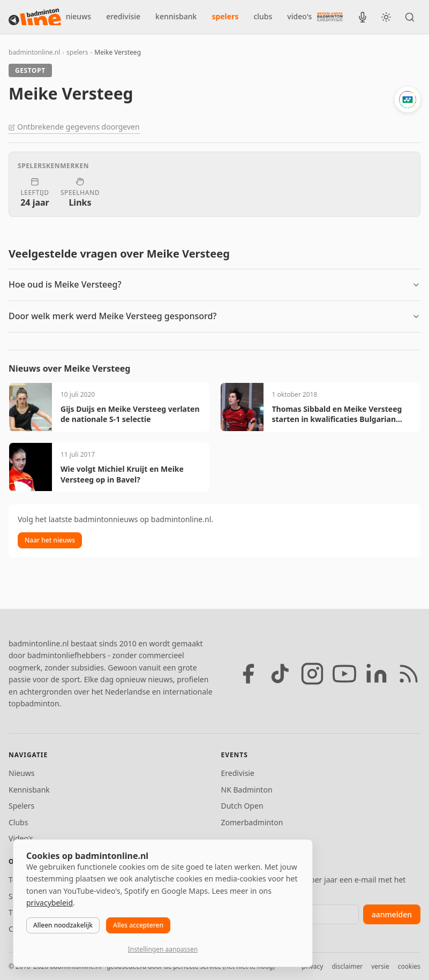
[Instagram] (312, 674)
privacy (312, 966)
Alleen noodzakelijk (63, 925)
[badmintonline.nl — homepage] (35, 17)
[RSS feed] (409, 674)
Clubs (18, 822)
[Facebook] (248, 674)
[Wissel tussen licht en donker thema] (386, 17)
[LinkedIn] (377, 674)
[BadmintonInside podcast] (363, 17)
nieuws (78, 16)
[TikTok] (280, 674)
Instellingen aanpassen (163, 949)
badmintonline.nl (34, 52)
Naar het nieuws (50, 540)
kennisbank (176, 16)
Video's (21, 838)
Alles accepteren (138, 925)
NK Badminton (247, 790)
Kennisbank (29, 790)
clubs (263, 16)
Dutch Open (242, 806)
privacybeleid (50, 903)
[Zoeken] (410, 17)
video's (299, 16)
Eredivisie (238, 773)
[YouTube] (344, 674)
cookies (409, 966)
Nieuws (22, 773)
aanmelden (392, 914)
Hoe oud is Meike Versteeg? (65, 284)
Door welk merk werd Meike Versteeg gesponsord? (113, 316)
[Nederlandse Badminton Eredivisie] (330, 17)
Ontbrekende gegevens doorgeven (74, 127)
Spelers (21, 806)
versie (380, 966)
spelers (225, 16)
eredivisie (123, 16)
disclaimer (347, 966)
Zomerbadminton (252, 822)
